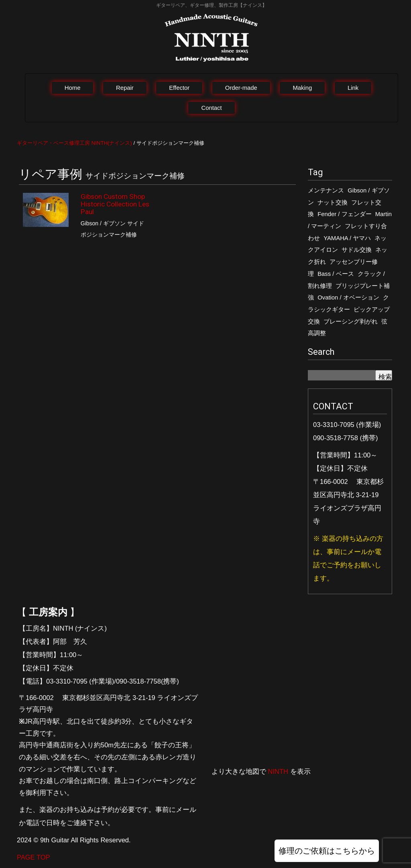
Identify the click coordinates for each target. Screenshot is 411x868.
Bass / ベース (336, 274)
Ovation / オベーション (348, 297)
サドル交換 (357, 250)
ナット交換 (333, 202)
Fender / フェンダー (344, 214)
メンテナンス (326, 190)
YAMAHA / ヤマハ (347, 238)
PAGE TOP (34, 857)
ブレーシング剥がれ (351, 322)
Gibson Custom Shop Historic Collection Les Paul (115, 204)
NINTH (278, 771)
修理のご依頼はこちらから (327, 851)
